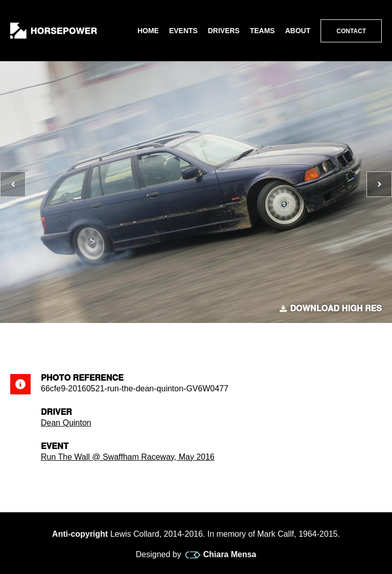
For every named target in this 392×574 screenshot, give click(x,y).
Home (148, 31)
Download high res (331, 309)
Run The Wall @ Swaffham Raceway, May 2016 (128, 457)
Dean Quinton (66, 423)
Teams (262, 31)
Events (183, 31)
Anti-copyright (80, 534)
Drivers (224, 31)
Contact (351, 31)
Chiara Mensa (221, 555)
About (298, 31)
